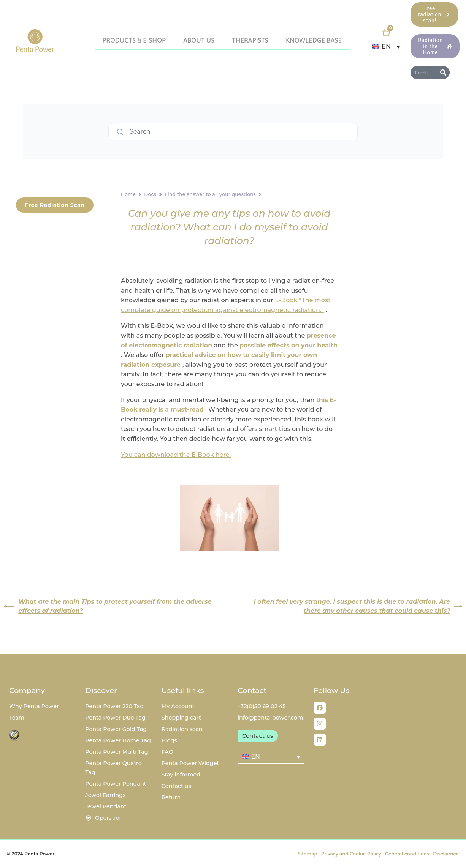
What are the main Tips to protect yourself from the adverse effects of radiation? (108, 606)
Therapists (250, 40)
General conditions (407, 854)
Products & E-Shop (134, 40)
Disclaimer (445, 854)
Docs (150, 194)
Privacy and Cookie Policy (351, 854)
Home (128, 194)
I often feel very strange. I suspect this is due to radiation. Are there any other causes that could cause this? (358, 606)
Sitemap (307, 854)
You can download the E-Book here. (176, 455)
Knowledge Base (314, 40)
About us (199, 40)
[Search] (443, 73)
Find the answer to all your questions (210, 194)
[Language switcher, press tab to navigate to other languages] (386, 47)
